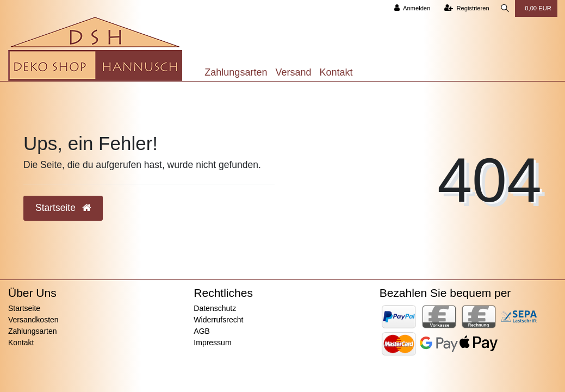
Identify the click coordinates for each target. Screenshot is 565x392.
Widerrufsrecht (218, 320)
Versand (293, 72)
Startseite (24, 308)
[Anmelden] (410, 8)
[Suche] (504, 8)
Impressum (212, 343)
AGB (202, 331)
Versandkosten (33, 320)
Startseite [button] (63, 208)
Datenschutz (215, 308)
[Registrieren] (465, 8)
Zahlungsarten (236, 72)
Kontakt (336, 72)
